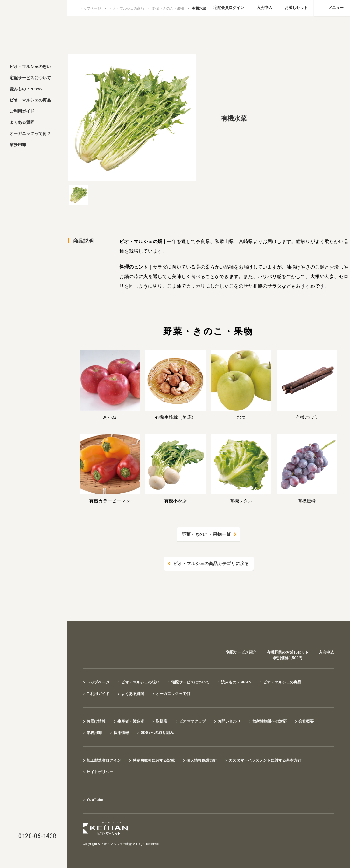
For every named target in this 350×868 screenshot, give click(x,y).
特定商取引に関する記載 (154, 760)
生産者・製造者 (131, 721)
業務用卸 (18, 145)
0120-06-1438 (37, 836)
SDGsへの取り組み (157, 733)
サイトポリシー (100, 772)
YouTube (95, 800)
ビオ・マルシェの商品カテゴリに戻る (211, 563)
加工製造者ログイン (104, 760)
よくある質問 (22, 122)
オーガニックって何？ (30, 133)
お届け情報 (96, 721)
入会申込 (264, 8)
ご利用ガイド (22, 111)
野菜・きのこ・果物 (168, 8)
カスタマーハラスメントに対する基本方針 (265, 760)
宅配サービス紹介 (241, 652)
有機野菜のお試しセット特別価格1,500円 (288, 655)
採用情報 (121, 733)
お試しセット (296, 8)
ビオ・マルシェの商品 (30, 100)
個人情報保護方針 (202, 760)
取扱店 (162, 721)
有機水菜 (199, 8)
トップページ (90, 8)
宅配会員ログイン (229, 8)
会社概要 (306, 721)
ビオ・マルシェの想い (30, 67)
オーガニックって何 (173, 694)
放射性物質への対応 (269, 721)
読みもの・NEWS (26, 89)
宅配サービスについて (30, 78)
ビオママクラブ (192, 721)
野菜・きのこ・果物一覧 (206, 534)
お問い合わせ (229, 721)
